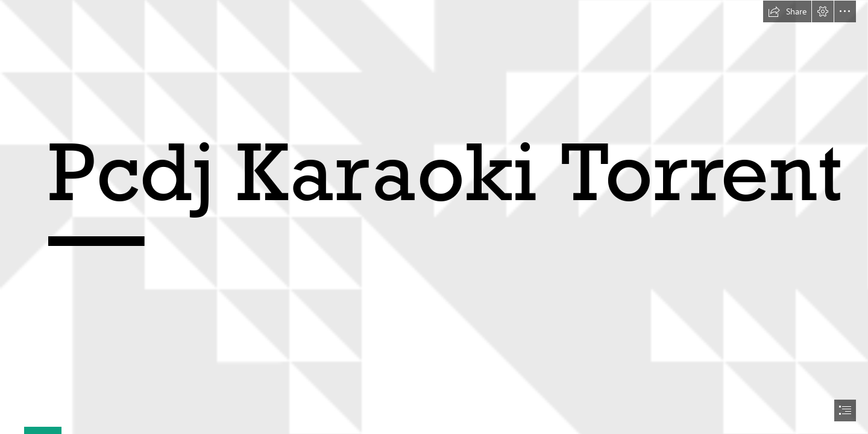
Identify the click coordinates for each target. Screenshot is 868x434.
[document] (434, 217)
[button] (787, 11)
